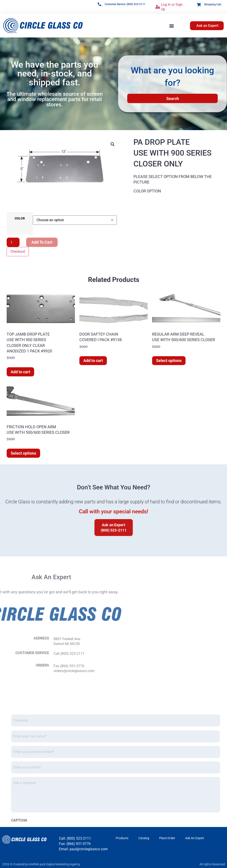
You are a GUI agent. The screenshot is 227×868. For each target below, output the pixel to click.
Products (122, 838)
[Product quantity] (13, 242)
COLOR (20, 219)
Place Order (167, 838)
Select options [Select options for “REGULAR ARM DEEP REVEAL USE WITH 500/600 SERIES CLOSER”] (169, 361)
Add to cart (42, 242)
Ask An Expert (195, 838)
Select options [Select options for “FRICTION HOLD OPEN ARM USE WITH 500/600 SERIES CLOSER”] (23, 453)
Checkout (18, 251)
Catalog (144, 838)
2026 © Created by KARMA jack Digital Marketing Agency (41, 864)
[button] (171, 26)
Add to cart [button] (20, 372)
